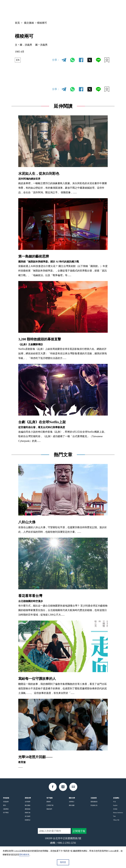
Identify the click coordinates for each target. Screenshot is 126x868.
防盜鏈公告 (94, 805)
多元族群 (28, 816)
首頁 (17, 23)
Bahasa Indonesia (118, 813)
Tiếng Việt (116, 820)
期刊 (5, 805)
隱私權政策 (94, 802)
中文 (85, 9)
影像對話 (28, 820)
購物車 (49, 802)
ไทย (114, 816)
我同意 (63, 862)
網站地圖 (72, 805)
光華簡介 (72, 802)
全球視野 (28, 802)
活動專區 (6, 809)
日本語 (115, 809)
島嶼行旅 (28, 813)
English (115, 805)
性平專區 (6, 813)
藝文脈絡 (29, 23)
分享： (56, 60)
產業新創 (28, 809)
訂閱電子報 (50, 805)
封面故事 (6, 802)
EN (18, 60)
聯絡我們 (49, 809)
